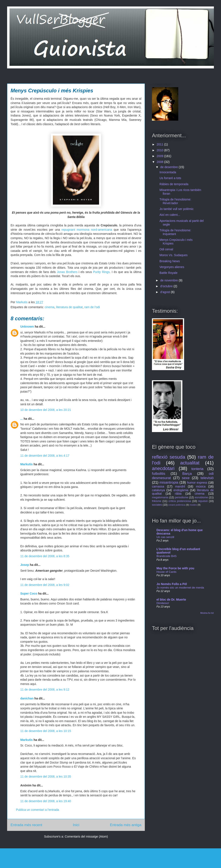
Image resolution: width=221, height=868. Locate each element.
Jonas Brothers (67, 272)
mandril (180, 486)
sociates (157, 505)
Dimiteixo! (163, 603)
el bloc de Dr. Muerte (171, 600)
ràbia (178, 494)
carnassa (158, 486)
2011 (160, 144)
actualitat (190, 463)
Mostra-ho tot (207, 613)
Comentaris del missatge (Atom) (86, 836)
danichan (27, 698)
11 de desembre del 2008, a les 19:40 (46, 801)
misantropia (169, 482)
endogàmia (181, 490)
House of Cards (166, 572)
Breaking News (170, 261)
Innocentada (168, 172)
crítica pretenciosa (180, 501)
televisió (207, 478)
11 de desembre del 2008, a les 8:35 (45, 556)
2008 (160, 162)
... (22, 419)
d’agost (165, 292)
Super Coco (29, 593)
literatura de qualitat (69, 307)
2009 (160, 156)
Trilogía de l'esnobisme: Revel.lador (175, 201)
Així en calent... (170, 215)
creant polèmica (177, 505)
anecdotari (163, 468)
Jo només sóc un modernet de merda (180, 588)
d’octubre (167, 286)
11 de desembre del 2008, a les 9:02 (45, 585)
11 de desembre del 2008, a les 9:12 (45, 690)
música (201, 486)
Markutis (27, 464)
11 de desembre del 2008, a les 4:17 (45, 456)
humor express (197, 483)
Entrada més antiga (126, 825)
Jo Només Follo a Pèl (172, 584)
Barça (187, 474)
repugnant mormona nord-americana (87, 230)
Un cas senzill (165, 537)
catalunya (158, 490)
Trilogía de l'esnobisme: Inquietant (175, 232)
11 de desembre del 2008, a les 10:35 (46, 776)
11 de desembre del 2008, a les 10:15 (46, 731)
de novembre (169, 280)
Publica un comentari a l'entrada (38, 810)
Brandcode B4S (167, 556)
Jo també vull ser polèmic (177, 209)
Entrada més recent (26, 825)
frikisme (157, 501)
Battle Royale (168, 273)
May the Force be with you (175, 568)
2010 (160, 150)
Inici (76, 825)
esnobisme (201, 497)
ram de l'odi (92, 307)
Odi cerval (166, 249)
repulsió (203, 501)
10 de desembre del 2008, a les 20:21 (46, 410)
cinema (50, 307)
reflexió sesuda (169, 457)
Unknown (27, 327)
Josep (25, 565)
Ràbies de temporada (174, 184)
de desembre (169, 167)
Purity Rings (101, 272)
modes (193, 505)
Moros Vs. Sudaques (174, 255)
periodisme (182, 497)
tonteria (197, 469)
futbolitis (159, 474)
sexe (186, 478)
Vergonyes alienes (172, 267)
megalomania (160, 497)
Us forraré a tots (170, 178)
